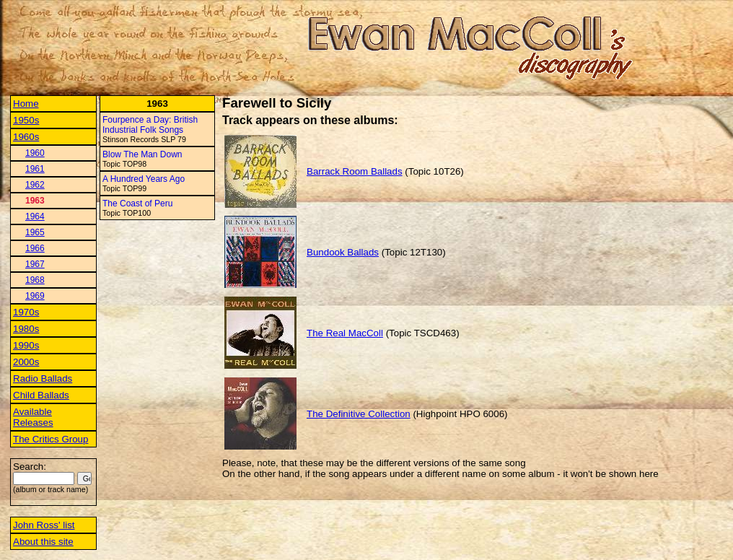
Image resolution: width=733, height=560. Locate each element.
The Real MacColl (345, 333)
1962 (35, 185)
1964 (35, 216)
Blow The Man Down (142, 154)
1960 (35, 153)
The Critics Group (51, 439)
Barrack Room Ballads (355, 171)
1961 (35, 169)
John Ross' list (44, 525)
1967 (35, 264)
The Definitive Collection (359, 414)
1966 (35, 248)
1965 (35, 232)
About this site (43, 542)
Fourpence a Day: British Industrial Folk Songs (150, 125)
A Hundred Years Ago (144, 179)
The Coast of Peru (137, 204)
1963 (35, 201)
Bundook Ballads (343, 252)
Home (26, 104)
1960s (26, 137)
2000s (26, 362)
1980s (26, 329)
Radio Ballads (43, 379)
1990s (26, 345)
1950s (26, 120)
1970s (26, 312)
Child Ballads (41, 395)
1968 (35, 280)
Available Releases (33, 417)
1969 (35, 296)
